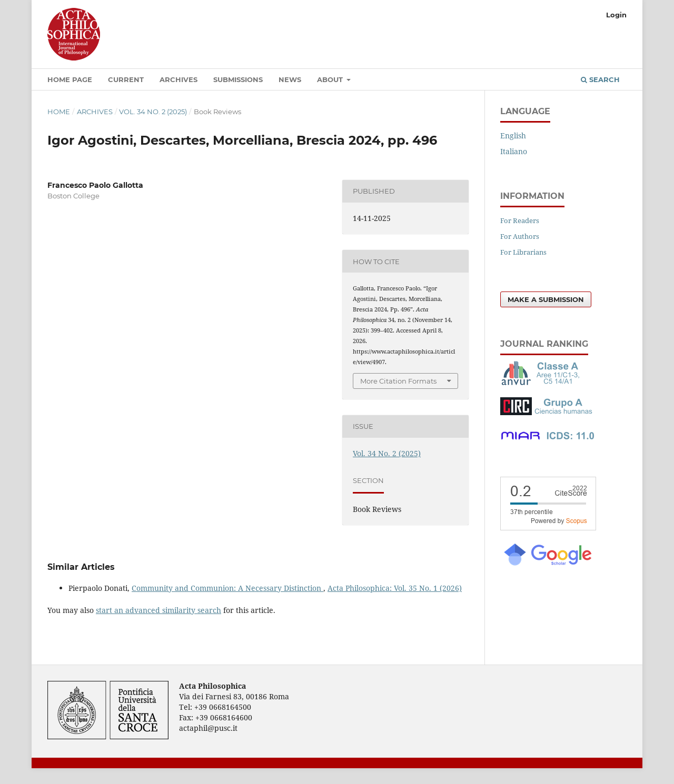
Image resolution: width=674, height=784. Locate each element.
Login (616, 15)
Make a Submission (546, 299)
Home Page (70, 79)
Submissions (238, 79)
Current (126, 79)
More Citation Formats (398, 381)
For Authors (520, 236)
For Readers (520, 220)
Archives (179, 79)
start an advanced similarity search (158, 610)
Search (600, 79)
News (290, 79)
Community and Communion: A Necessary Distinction (227, 588)
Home (59, 112)
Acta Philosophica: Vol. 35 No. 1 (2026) (395, 588)
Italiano (514, 151)
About (331, 79)
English (513, 135)
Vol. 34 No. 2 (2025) (153, 112)
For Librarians (523, 252)
